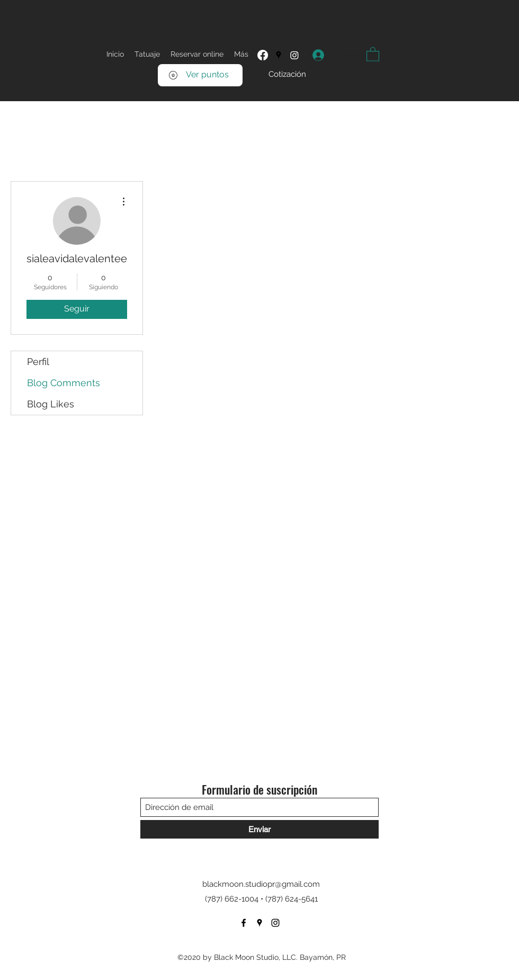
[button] (373, 54)
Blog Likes (51, 404)
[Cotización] (287, 74)
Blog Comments (64, 383)
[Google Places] (279, 55)
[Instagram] (294, 55)
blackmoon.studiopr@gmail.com (261, 884)
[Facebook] (263, 55)
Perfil (38, 362)
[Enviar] (259, 829)
